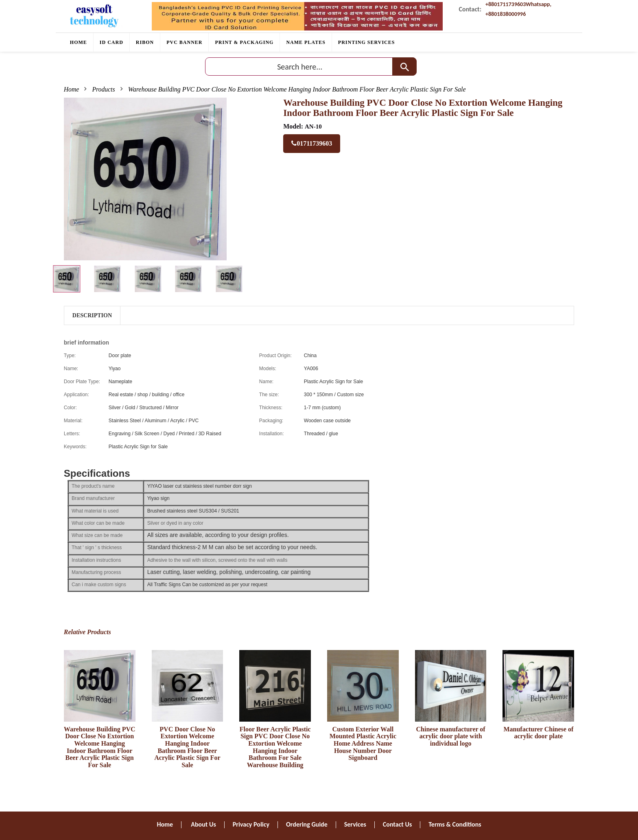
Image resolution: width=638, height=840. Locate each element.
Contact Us (397, 824)
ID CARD (111, 42)
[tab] (67, 279)
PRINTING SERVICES (367, 42)
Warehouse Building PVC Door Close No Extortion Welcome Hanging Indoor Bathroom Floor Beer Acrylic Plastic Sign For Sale (100, 747)
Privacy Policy (251, 824)
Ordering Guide (307, 824)
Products (104, 89)
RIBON (145, 42)
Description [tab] (92, 315)
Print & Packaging (244, 42)
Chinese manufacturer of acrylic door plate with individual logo (451, 736)
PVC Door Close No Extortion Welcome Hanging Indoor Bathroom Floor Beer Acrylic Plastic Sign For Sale (187, 747)
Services (355, 824)
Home (79, 42)
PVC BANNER (184, 42)
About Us (203, 824)
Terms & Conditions (455, 824)
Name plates (306, 42)
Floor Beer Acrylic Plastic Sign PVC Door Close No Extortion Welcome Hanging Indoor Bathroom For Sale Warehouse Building (275, 747)
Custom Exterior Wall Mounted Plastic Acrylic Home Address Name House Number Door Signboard (363, 743)
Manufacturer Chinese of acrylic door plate (538, 733)
